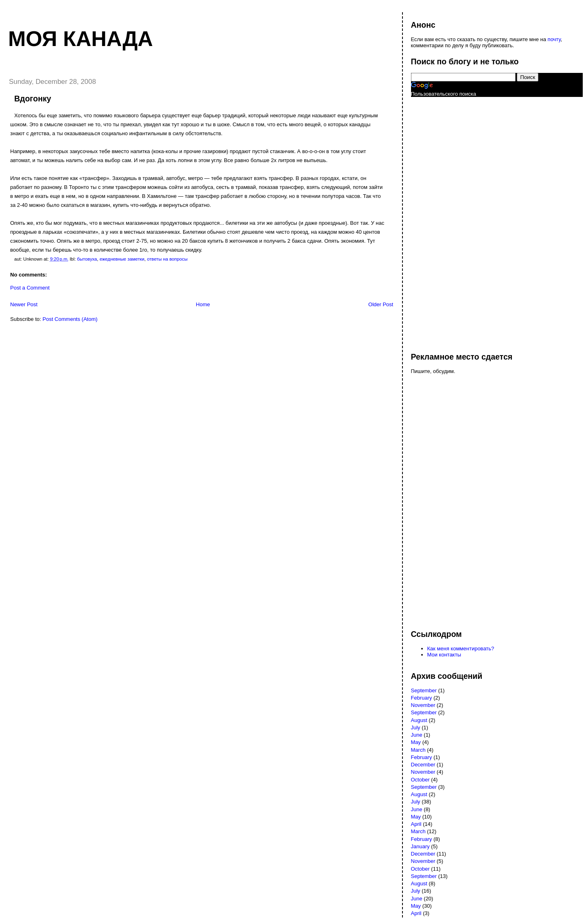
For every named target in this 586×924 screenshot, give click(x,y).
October (420, 780)
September (424, 690)
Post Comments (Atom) (70, 319)
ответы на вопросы (167, 259)
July (416, 728)
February (422, 698)
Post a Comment (30, 288)
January (420, 846)
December (423, 765)
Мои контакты (444, 655)
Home (203, 304)
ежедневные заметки (122, 259)
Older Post (381, 304)
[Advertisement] (444, 221)
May (416, 742)
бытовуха (87, 259)
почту (554, 39)
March (418, 750)
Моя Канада (81, 39)
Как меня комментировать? (461, 649)
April (416, 824)
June (417, 735)
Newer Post (24, 304)
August (419, 720)
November (423, 705)
